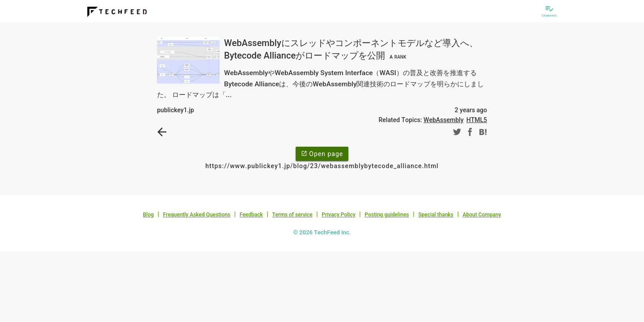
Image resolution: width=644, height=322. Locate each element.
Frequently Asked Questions (197, 215)
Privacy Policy (338, 215)
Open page (322, 153)
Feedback (251, 215)
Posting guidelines (387, 215)
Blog (148, 215)
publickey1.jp (176, 110)
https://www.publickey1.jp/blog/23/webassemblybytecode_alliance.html (322, 166)
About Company (482, 215)
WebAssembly (443, 120)
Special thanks (436, 215)
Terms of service (292, 215)
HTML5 (477, 120)
